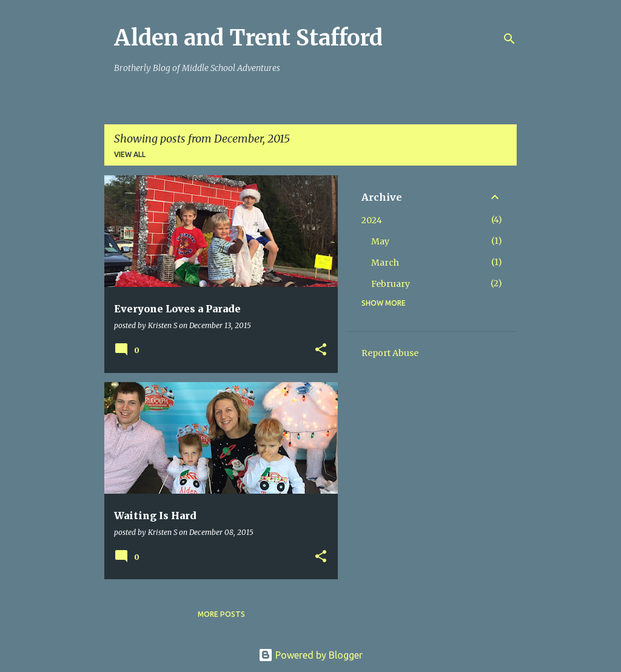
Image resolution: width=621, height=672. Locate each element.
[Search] (509, 39)
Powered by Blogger (310, 655)
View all (130, 154)
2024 (372, 220)
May (380, 241)
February (391, 284)
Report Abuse (390, 353)
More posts (221, 614)
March (385, 263)
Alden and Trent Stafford (248, 38)
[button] (321, 350)
